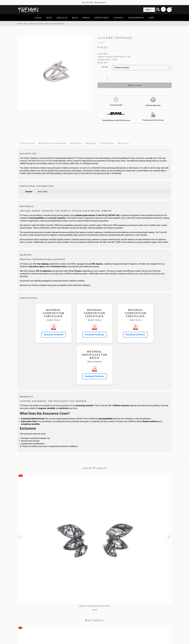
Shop (49, 18)
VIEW (95, 610)
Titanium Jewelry (37, 23)
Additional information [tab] (53, 143)
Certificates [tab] (107, 143)
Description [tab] (28, 143)
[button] (20, 537)
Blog (75, 18)
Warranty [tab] (124, 143)
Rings (47, 23)
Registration (136, 18)
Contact (119, 18)
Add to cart (135, 85)
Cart (151, 18)
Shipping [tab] (91, 143)
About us (62, 18)
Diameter (105, 67)
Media (86, 18)
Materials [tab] (76, 143)
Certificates (102, 18)
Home (38, 18)
